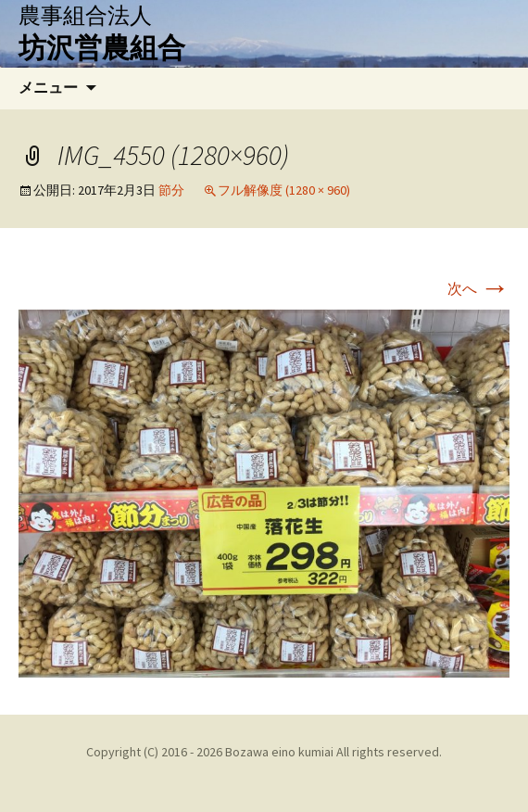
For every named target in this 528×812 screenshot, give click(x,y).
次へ (478, 288)
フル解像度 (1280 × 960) (284, 190)
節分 (171, 190)
